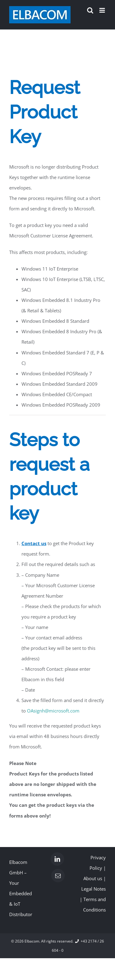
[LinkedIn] (57, 859)
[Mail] (58, 876)
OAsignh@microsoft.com (53, 711)
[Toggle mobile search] (90, 10)
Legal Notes (94, 889)
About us (93, 878)
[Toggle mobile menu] (103, 10)
